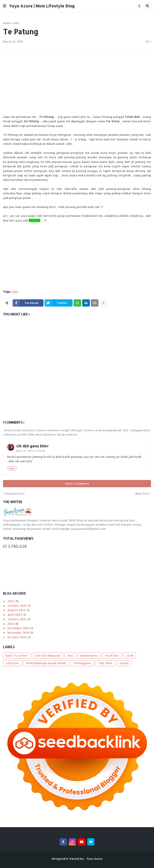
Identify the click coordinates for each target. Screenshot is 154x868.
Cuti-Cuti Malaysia (47, 655)
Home (7, 23)
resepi (124, 663)
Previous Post (15, 494)
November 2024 (19, 633)
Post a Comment (77, 483)
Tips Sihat (105, 663)
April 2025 (15, 615)
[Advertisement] (77, 81)
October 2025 (18, 606)
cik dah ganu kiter (32, 446)
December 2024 (19, 628)
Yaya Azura (94, 859)
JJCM (130, 655)
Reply (12, 468)
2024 (11, 624)
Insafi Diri (112, 655)
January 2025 (17, 619)
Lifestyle (12, 663)
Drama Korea (89, 655)
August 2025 (17, 610)
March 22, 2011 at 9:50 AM (30, 451)
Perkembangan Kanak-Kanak (46, 663)
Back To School (17, 655)
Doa (70, 655)
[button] (5, 6)
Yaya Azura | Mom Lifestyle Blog (42, 6)
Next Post (142, 494)
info (16, 23)
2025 (11, 601)
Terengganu (82, 663)
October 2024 (18, 637)
